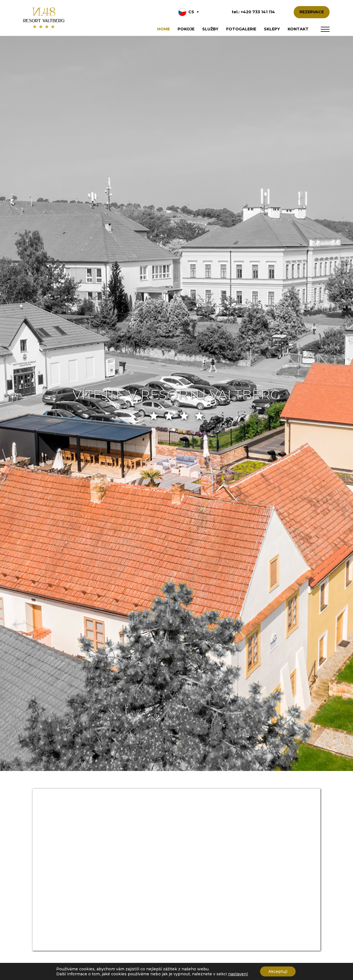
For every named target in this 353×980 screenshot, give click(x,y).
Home (164, 29)
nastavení (238, 974)
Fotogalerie (241, 29)
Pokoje (186, 29)
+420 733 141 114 (258, 12)
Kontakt (298, 29)
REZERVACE (312, 12)
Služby (210, 29)
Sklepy (272, 29)
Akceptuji (278, 971)
